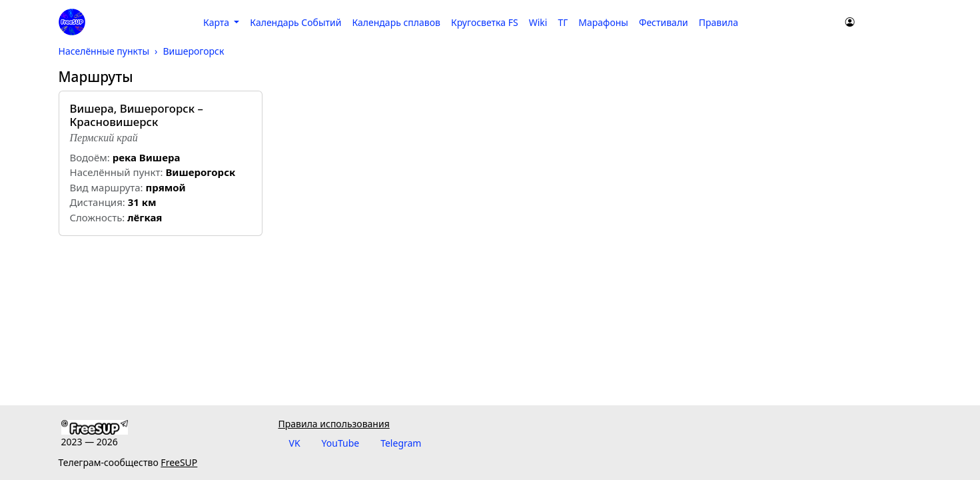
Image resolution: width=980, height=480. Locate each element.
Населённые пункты (104, 51)
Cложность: (98, 217)
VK (295, 443)
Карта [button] (218, 22)
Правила (719, 22)
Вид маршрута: (107, 187)
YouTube (341, 443)
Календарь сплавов (396, 22)
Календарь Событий (295, 22)
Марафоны (603, 22)
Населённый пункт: (117, 172)
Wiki (538, 22)
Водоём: (90, 157)
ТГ (563, 22)
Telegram (401, 443)
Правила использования (334, 424)
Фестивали (664, 22)
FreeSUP (179, 462)
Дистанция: (98, 202)
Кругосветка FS (485, 22)
